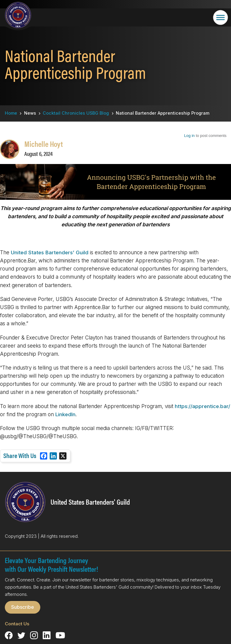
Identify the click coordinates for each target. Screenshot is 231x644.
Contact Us (17, 624)
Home (11, 113)
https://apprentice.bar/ (202, 406)
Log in (189, 136)
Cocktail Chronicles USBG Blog (76, 113)
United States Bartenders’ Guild (50, 252)
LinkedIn (65, 414)
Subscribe (23, 607)
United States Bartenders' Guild (90, 502)
